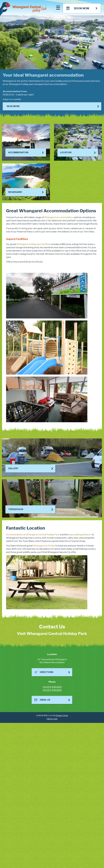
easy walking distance (80, 535)
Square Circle (62, 715)
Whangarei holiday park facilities (33, 244)
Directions (47, 672)
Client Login (52, 719)
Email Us (45, 700)
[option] (52, 67)
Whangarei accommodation (59, 217)
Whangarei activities (44, 546)
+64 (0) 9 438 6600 (52, 687)
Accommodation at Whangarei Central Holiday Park (33, 535)
